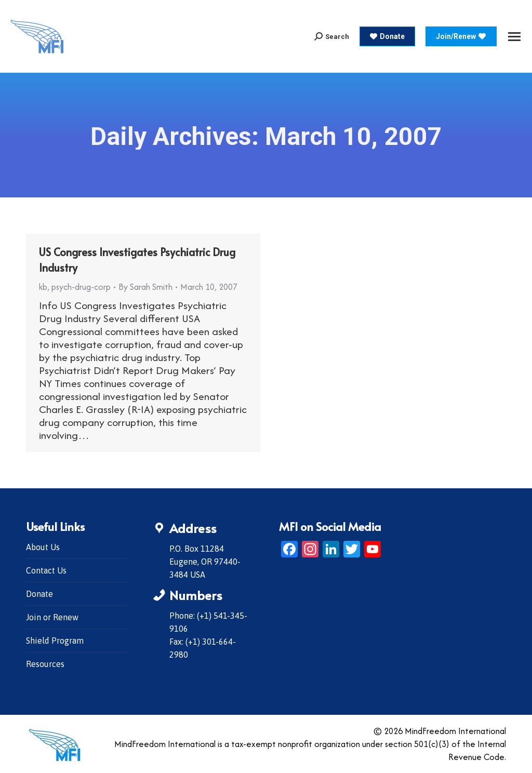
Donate (39, 594)
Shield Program (55, 641)
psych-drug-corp (81, 287)
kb (43, 287)
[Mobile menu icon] (514, 37)
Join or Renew (52, 617)
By (145, 287)
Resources (45, 664)
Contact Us (46, 570)
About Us (43, 547)
